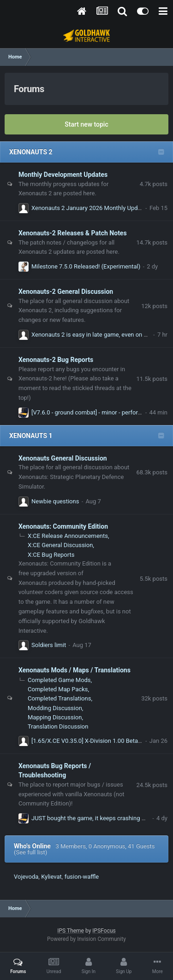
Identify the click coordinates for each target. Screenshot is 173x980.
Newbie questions (55, 501)
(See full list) (30, 852)
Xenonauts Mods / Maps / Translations (75, 670)
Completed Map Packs (58, 689)
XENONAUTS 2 (31, 152)
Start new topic (86, 124)
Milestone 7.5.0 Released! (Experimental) (86, 266)
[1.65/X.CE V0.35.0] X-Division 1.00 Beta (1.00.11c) (99, 741)
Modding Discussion (55, 708)
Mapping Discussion (55, 717)
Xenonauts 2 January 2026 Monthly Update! (89, 208)
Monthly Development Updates (63, 175)
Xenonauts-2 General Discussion (66, 292)
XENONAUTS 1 (31, 436)
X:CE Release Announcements (68, 536)
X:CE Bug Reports (51, 555)
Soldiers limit (49, 645)
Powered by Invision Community (86, 939)
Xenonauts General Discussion (63, 458)
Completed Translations (59, 698)
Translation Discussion (58, 726)
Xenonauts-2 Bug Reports (56, 360)
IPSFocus (104, 931)
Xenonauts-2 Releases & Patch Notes (73, 233)
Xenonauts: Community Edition (63, 526)
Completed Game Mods (59, 680)
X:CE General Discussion (60, 545)
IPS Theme (71, 931)
